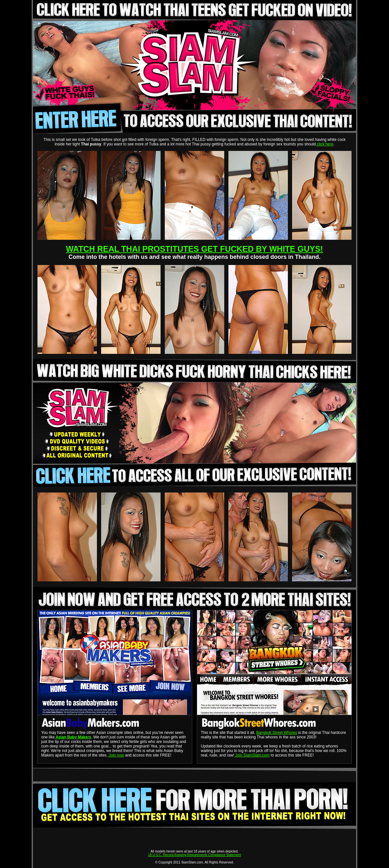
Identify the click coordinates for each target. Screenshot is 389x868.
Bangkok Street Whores (277, 733)
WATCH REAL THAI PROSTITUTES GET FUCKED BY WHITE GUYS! (194, 249)
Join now (116, 755)
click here (324, 144)
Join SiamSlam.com (252, 755)
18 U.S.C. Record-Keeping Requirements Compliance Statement (194, 855)
